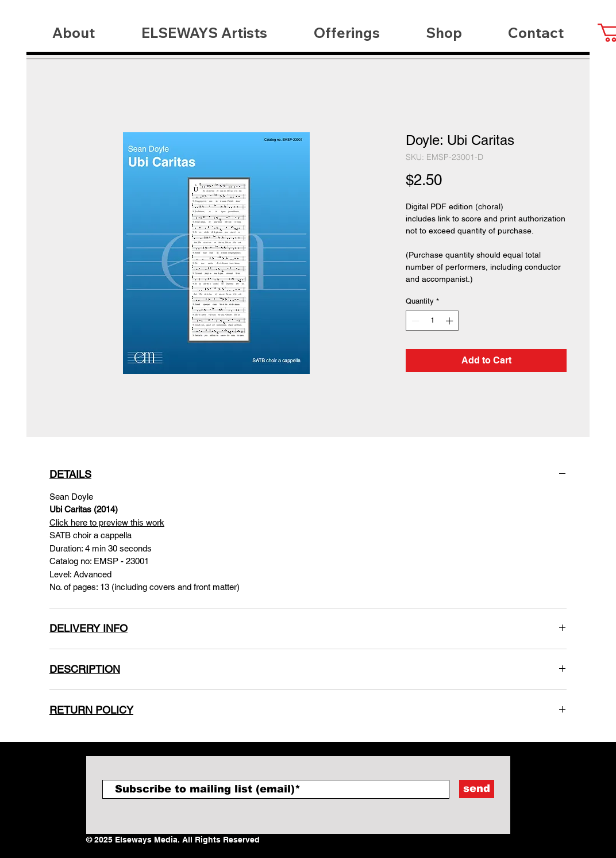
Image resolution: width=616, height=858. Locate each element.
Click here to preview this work (107, 522)
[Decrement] (414, 321)
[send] (477, 789)
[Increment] (451, 321)
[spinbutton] (432, 321)
